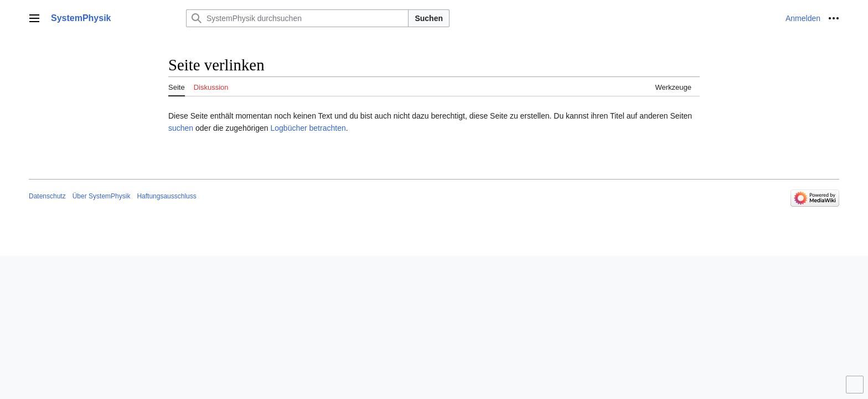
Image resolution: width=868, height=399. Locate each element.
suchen (181, 128)
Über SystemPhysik (102, 196)
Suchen (429, 18)
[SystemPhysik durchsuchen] (297, 18)
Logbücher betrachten (308, 128)
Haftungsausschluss (166, 196)
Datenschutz (47, 196)
